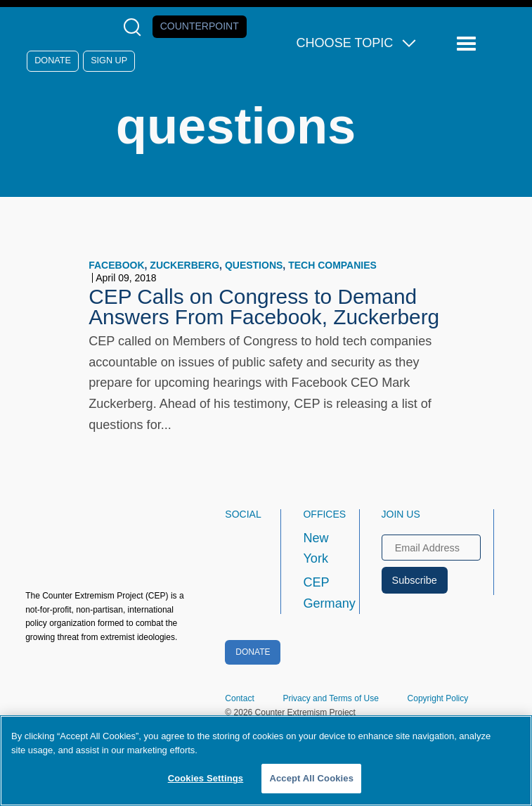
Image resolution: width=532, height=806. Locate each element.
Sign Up (109, 60)
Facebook (116, 265)
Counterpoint (200, 26)
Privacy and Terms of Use (331, 698)
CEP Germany (318, 593)
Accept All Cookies (311, 778)
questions (254, 265)
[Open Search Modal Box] (135, 27)
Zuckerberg (184, 265)
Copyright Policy (438, 698)
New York (316, 549)
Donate (53, 60)
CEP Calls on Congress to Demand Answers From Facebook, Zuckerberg (264, 307)
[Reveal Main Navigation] (468, 44)
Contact (239, 698)
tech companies (332, 265)
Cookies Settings (206, 778)
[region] (266, 761)
